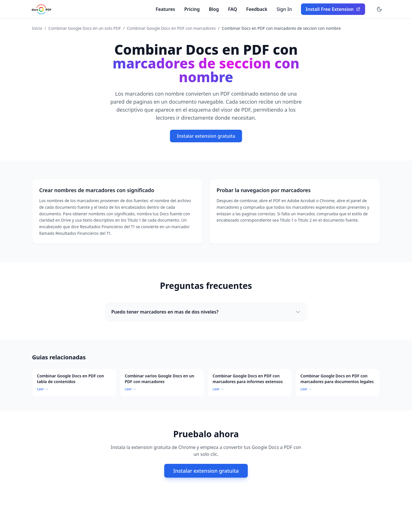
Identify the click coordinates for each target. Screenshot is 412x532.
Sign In (284, 9)
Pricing (192, 9)
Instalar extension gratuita (206, 136)
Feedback (257, 9)
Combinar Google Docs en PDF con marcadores (171, 28)
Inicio (37, 28)
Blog (214, 9)
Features (165, 9)
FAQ (232, 9)
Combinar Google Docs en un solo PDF (85, 28)
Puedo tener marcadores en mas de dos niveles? (206, 312)
